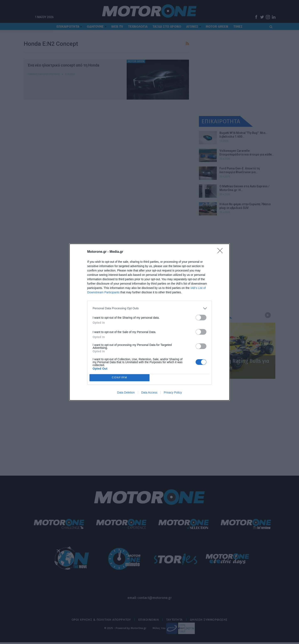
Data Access (149, 392)
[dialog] (149, 322)
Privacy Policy (173, 392)
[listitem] (149, 308)
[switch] (201, 318)
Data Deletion (126, 392)
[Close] (221, 252)
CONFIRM (119, 377)
